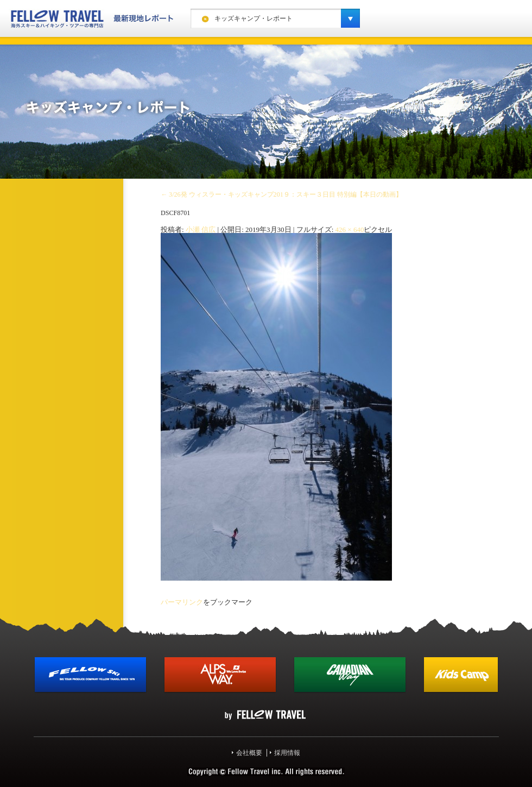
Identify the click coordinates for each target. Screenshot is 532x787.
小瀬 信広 (201, 229)
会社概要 (249, 753)
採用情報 (287, 753)
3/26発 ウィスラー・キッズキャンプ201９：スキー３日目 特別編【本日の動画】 (281, 194)
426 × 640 (350, 229)
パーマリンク (182, 602)
